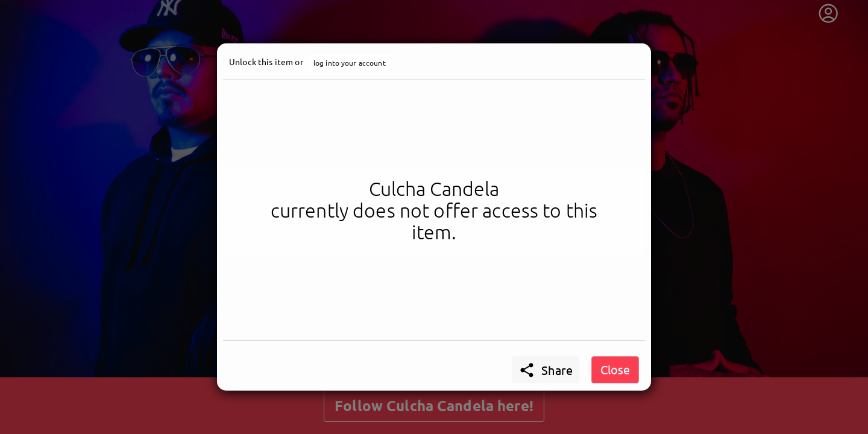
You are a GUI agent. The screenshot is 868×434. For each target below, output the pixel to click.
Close (615, 369)
